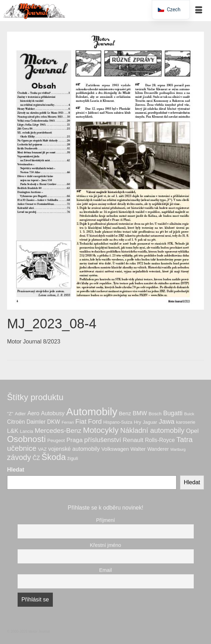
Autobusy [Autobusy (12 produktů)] (53, 413)
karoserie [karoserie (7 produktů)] (186, 422)
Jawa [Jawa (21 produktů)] (166, 421)
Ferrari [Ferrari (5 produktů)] (68, 422)
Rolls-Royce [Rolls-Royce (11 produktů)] (160, 440)
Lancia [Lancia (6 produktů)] (27, 431)
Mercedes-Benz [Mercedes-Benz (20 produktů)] (58, 431)
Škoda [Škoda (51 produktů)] (54, 457)
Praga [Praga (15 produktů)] (74, 440)
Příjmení (106, 520)
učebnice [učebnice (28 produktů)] (22, 448)
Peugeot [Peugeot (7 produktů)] (56, 440)
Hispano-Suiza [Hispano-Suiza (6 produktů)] (118, 422)
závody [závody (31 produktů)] (19, 457)
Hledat (16, 470)
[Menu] (199, 11)
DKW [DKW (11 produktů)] (54, 422)
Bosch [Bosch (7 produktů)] (155, 414)
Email (106, 570)
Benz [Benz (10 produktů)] (125, 413)
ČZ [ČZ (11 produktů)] (36, 458)
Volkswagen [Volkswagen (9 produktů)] (115, 449)
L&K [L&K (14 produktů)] (13, 431)
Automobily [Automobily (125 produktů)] (92, 412)
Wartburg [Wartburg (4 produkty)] (178, 449)
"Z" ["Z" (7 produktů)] (10, 414)
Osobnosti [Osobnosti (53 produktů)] (26, 439)
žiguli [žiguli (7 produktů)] (73, 458)
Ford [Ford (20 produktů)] (95, 421)
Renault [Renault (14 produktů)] (133, 440)
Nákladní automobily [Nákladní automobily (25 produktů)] (152, 430)
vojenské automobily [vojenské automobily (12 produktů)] (74, 449)
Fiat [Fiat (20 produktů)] (81, 421)
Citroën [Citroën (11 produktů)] (16, 422)
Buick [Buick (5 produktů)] (189, 414)
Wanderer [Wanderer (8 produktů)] (158, 449)
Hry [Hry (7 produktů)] (138, 422)
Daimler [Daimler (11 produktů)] (36, 422)
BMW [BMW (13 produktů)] (140, 413)
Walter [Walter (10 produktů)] (138, 449)
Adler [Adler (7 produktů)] (20, 414)
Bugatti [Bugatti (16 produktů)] (173, 413)
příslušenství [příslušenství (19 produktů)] (103, 440)
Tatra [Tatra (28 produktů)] (185, 439)
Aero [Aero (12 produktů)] (33, 413)
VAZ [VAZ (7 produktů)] (42, 449)
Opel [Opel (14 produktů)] (192, 431)
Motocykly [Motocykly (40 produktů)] (101, 430)
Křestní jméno (105, 545)
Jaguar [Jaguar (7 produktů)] (150, 422)
